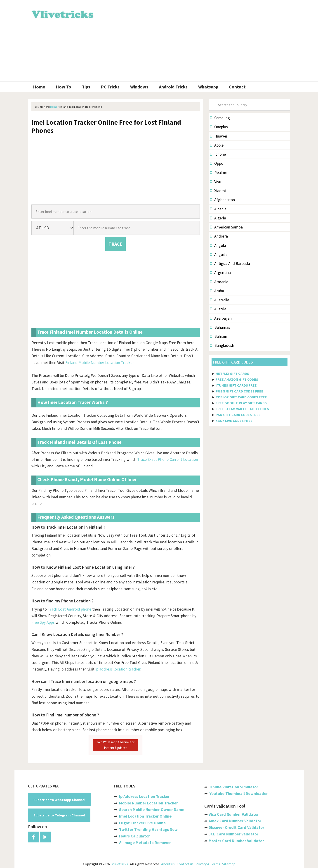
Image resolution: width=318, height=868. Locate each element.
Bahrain (219, 336)
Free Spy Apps (43, 622)
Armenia (219, 282)
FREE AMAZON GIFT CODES (237, 379)
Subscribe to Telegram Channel (59, 815)
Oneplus (219, 127)
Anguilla (219, 254)
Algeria (218, 218)
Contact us (185, 864)
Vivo (216, 182)
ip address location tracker (118, 669)
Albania (218, 209)
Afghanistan (223, 200)
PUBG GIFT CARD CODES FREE (239, 391)
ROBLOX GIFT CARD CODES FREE (241, 397)
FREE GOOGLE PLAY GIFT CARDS (241, 403)
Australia (220, 300)
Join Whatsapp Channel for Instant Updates (115, 745)
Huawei (219, 136)
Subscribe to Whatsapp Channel (59, 800)
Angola (218, 245)
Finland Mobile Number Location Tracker (99, 363)
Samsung (220, 118)
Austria (218, 309)
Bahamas (220, 327)
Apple (217, 145)
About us (168, 864)
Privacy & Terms (208, 864)
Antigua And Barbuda (230, 263)
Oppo (217, 163)
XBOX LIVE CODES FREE (234, 421)
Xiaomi (218, 191)
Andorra (219, 236)
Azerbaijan (221, 318)
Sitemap (229, 864)
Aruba (217, 291)
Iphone (218, 154)
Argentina (220, 272)
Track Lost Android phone (69, 609)
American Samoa (226, 227)
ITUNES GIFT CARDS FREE (236, 385)
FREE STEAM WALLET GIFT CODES (242, 409)
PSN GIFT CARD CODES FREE (238, 415)
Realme (219, 172)
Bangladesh (222, 345)
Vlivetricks (62, 14)
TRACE (115, 244)
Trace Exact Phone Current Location (168, 459)
